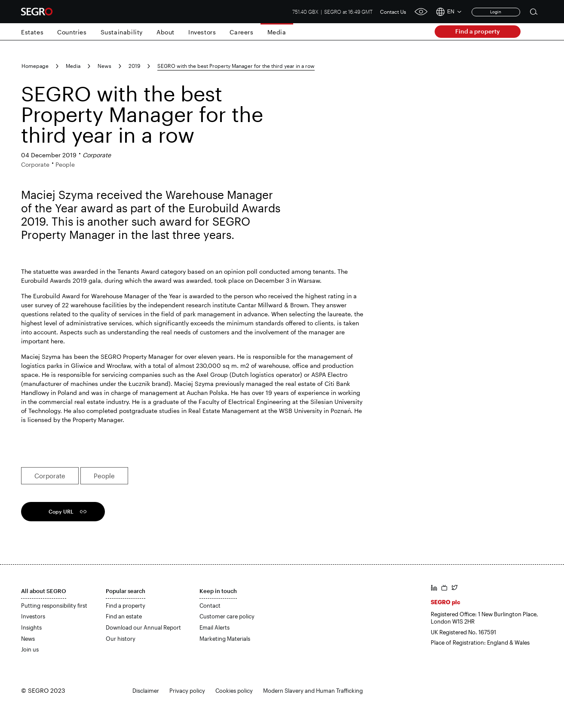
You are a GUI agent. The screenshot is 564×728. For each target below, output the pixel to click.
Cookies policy (234, 691)
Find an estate (124, 616)
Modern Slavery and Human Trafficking (313, 691)
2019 (134, 66)
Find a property (478, 31)
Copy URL (61, 511)
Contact (210, 606)
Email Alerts (215, 627)
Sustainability (122, 32)
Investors (202, 32)
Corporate (50, 476)
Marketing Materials (225, 639)
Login (496, 12)
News (104, 66)
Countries (72, 32)
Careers (241, 32)
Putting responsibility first (54, 606)
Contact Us (393, 12)
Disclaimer (146, 691)
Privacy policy (187, 691)
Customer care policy (227, 616)
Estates (32, 32)
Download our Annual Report (143, 627)
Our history (121, 639)
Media (277, 32)
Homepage (35, 66)
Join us (30, 649)
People (104, 476)
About (166, 32)
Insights (31, 627)
